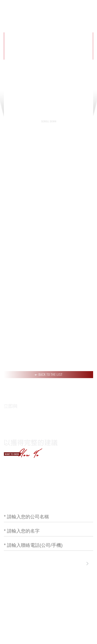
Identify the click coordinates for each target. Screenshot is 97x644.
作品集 (63, 10)
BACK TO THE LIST (49, 374)
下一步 (77, 564)
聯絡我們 (83, 10)
